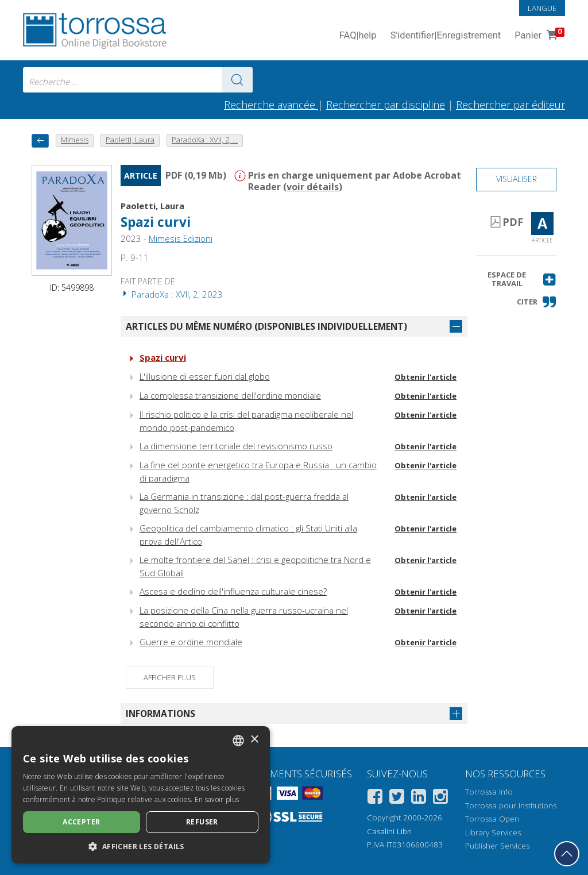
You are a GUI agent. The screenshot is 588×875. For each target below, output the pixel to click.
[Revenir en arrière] (40, 140)
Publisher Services (497, 846)
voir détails (313, 187)
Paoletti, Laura (152, 206)
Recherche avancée (271, 105)
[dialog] (141, 795)
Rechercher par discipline (386, 105)
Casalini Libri (389, 831)
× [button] (254, 740)
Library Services (493, 832)
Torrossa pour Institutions (511, 805)
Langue (542, 8)
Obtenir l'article (425, 377)
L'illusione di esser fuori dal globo (205, 376)
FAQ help (358, 36)
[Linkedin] (419, 798)
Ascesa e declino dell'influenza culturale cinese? (233, 591)
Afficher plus (170, 677)
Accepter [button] (81, 822)
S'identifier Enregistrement (446, 36)
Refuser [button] (202, 822)
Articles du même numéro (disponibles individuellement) (266, 326)
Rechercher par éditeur (510, 105)
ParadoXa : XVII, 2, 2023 (172, 294)
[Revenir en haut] (567, 854)
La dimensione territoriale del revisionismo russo (236, 446)
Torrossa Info (489, 792)
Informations (160, 714)
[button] (516, 280)
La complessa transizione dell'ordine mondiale (230, 395)
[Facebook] (375, 798)
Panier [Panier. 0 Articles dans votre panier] (538, 36)
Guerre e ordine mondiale (191, 642)
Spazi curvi (156, 222)
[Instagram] (440, 798)
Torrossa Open (492, 819)
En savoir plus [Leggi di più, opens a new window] (217, 799)
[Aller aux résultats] (237, 80)
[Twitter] (397, 798)
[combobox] (138, 80)
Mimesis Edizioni (181, 238)
